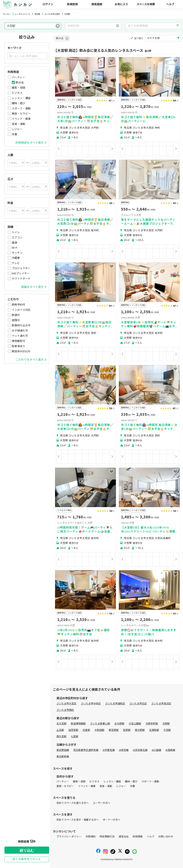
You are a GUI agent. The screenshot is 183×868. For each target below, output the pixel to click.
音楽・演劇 (18, 124)
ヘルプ (170, 4)
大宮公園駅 (135, 724)
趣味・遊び (18, 103)
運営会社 (124, 837)
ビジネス (17, 93)
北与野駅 (119, 724)
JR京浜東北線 (140, 750)
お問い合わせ (166, 837)
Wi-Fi (15, 248)
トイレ (16, 232)
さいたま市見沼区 (161, 704)
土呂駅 (60, 730)
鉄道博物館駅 (78, 724)
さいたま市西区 (65, 710)
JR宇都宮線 (109, 750)
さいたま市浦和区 (115, 704)
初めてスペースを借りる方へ (73, 803)
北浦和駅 (154, 730)
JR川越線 (157, 750)
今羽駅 (167, 730)
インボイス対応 (21, 310)
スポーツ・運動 (21, 108)
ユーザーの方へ (102, 803)
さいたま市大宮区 (66, 704)
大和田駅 (99, 730)
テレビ (16, 263)
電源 (14, 243)
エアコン (17, 238)
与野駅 (166, 724)
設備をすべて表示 (34, 287)
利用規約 (91, 837)
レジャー (17, 129)
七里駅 (75, 737)
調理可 (16, 320)
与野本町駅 (152, 724)
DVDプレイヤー (21, 273)
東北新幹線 (63, 757)
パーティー (18, 77)
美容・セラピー (21, 114)
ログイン (48, 4)
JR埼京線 (124, 750)
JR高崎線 (170, 750)
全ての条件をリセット (27, 859)
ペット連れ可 (20, 336)
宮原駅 (127, 730)
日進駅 (86, 730)
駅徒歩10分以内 (21, 351)
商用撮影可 (18, 341)
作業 (14, 134)
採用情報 (138, 837)
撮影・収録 (18, 88)
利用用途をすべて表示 (31, 143)
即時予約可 (18, 305)
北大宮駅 (61, 724)
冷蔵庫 (16, 258)
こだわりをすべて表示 (31, 360)
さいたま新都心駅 (100, 724)
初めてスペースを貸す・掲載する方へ (78, 820)
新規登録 (72, 4)
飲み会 (20, 83)
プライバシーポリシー (69, 837)
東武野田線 (63, 750)
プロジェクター (21, 268)
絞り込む (27, 850)
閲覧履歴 (97, 4)
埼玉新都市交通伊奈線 (86, 750)
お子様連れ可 (20, 331)
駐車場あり (18, 346)
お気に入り (121, 4)
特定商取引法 (107, 837)
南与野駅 (140, 730)
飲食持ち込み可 (21, 325)
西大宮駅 (61, 737)
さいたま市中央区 (91, 704)
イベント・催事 (21, 119)
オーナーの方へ (112, 820)
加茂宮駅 (73, 730)
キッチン (17, 253)
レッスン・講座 (21, 98)
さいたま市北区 (138, 704)
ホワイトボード (21, 279)
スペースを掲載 (146, 4)
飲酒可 (16, 315)
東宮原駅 (114, 730)
